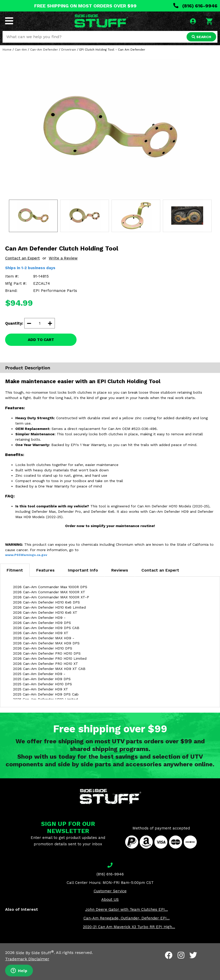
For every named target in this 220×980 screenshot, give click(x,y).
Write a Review (63, 258)
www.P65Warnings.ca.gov (26, 555)
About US (110, 899)
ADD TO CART (41, 340)
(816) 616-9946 (195, 6)
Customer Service (110, 891)
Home (7, 50)
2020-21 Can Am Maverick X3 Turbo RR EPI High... (129, 927)
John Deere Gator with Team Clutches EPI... (127, 909)
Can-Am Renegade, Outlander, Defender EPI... (127, 918)
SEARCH (201, 37)
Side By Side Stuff (35, 953)
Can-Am (21, 50)
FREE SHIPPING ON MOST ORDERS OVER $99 (85, 6)
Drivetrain (69, 50)
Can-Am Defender (44, 50)
